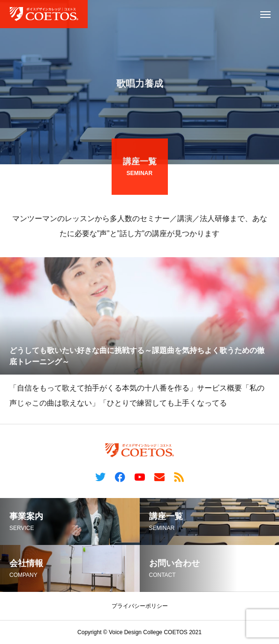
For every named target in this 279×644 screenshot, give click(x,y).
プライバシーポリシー (140, 606)
